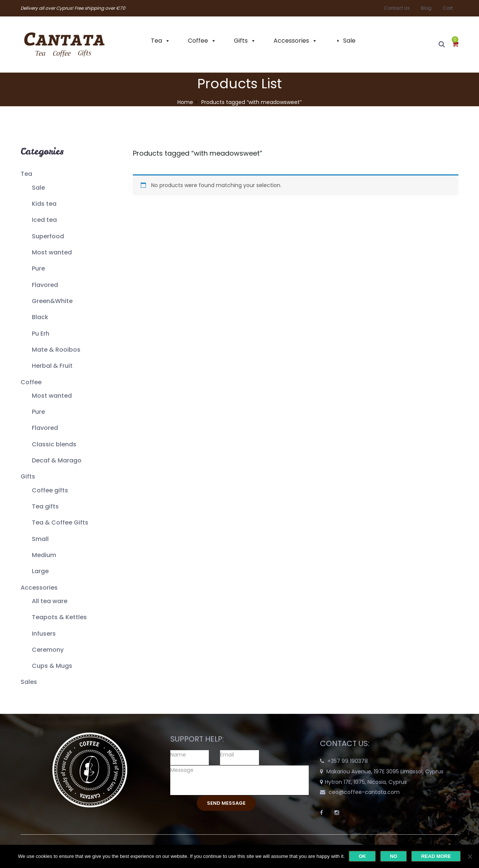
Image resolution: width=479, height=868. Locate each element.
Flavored (45, 285)
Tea (156, 41)
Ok (362, 856)
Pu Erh (41, 334)
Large (40, 571)
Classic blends (54, 444)
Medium (44, 555)
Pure (38, 268)
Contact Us (397, 8)
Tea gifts (45, 506)
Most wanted (52, 252)
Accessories (291, 41)
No (394, 856)
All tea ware (50, 601)
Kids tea (44, 204)
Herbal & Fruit (52, 366)
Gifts (241, 41)
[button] (455, 45)
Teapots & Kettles (59, 617)
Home (185, 102)
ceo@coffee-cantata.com (364, 792)
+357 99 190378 (348, 761)
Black (40, 317)
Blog (426, 8)
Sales (29, 682)
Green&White (52, 301)
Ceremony (48, 650)
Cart (448, 8)
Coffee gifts (50, 490)
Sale (349, 41)
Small (40, 539)
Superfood (48, 236)
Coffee (198, 41)
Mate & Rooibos (56, 350)
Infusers (44, 634)
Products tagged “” (198, 153)
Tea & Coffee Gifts (60, 522)
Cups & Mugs (52, 666)
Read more (436, 856)
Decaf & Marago (57, 460)
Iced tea (44, 220)
